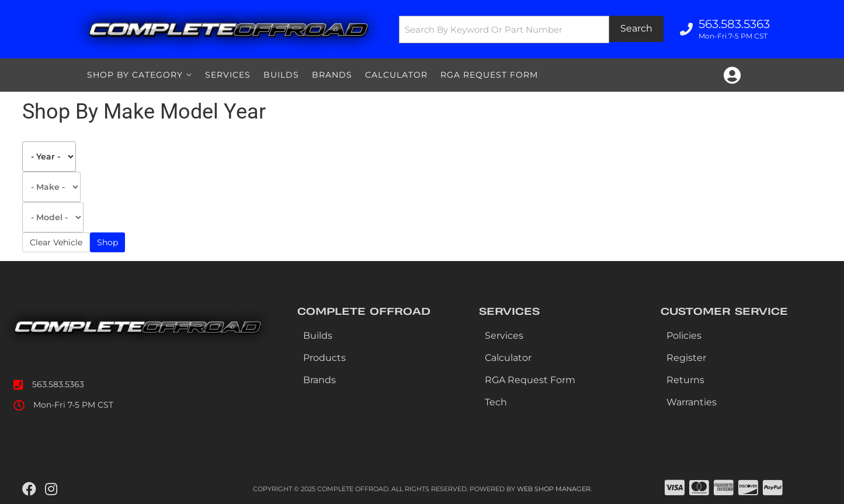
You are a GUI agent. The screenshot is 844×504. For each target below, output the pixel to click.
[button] (531, 29)
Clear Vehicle (56, 242)
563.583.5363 (58, 384)
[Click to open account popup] (732, 75)
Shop (107, 242)
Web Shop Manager (554, 489)
